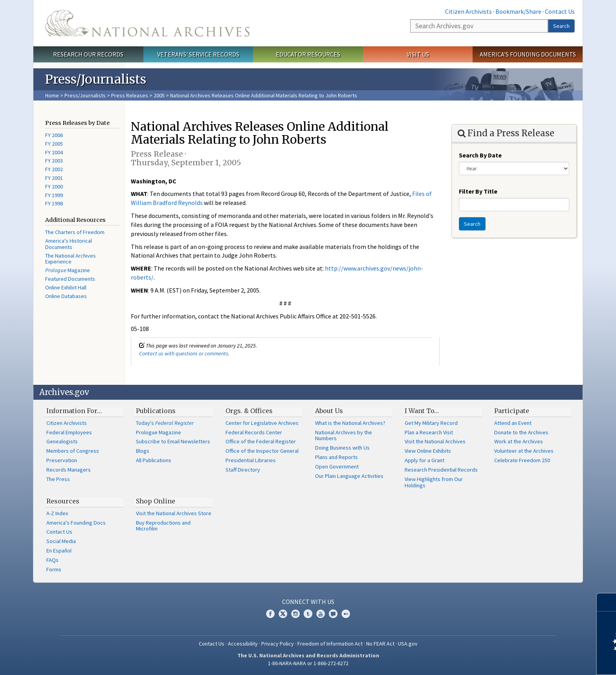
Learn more (546, 661)
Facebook (270, 614)
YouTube (321, 614)
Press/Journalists (85, 95)
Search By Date (480, 155)
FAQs (52, 560)
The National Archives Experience (71, 259)
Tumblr (308, 614)
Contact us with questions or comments (184, 353)
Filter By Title (478, 191)
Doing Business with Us (342, 448)
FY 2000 (54, 187)
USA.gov (408, 644)
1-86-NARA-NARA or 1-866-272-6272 (308, 663)
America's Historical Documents (69, 244)
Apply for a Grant (424, 460)
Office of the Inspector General (262, 451)
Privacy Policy (278, 644)
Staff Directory (243, 470)
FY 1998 (54, 203)
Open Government (337, 466)
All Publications (154, 460)
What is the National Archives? (350, 423)
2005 (159, 95)
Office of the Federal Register (261, 441)
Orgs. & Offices (249, 411)
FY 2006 (54, 135)
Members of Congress (73, 451)
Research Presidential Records (441, 470)
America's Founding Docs (76, 523)
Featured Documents (70, 279)
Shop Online (156, 501)
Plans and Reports (336, 457)
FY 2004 (54, 152)
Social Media (61, 541)
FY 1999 (54, 195)
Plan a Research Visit (429, 432)
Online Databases (66, 296)
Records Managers (69, 470)
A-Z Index (57, 513)
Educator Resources (308, 54)
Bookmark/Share (518, 11)
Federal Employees (69, 432)
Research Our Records (88, 54)
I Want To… (422, 411)
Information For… (74, 411)
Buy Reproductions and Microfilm (163, 526)
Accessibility (243, 644)
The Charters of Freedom (75, 232)
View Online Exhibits (428, 451)
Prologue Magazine (159, 432)
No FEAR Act (380, 644)
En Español (59, 551)
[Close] (607, 602)
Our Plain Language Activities (349, 476)
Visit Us (418, 54)
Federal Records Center (254, 432)
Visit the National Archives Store (174, 513)
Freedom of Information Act (330, 644)
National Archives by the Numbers (344, 435)
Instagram (295, 614)
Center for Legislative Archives (262, 423)
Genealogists (62, 441)
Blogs (143, 451)
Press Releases (130, 95)
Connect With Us (308, 602)
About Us (329, 411)
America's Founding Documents (528, 54)
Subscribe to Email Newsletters (173, 441)
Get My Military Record (431, 423)
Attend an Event (513, 423)
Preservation (62, 460)
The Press (58, 479)
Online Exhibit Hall (66, 287)
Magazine (68, 270)
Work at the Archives (519, 441)
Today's (165, 423)
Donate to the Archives (521, 432)
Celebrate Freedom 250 (522, 460)
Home (52, 95)
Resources (63, 501)
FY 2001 (54, 178)
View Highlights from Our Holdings (434, 482)
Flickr (346, 614)
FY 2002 (54, 169)
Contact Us (560, 11)
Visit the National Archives (435, 441)
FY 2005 (54, 144)
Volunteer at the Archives (524, 451)
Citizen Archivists (468, 11)
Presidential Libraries (251, 460)
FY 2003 (54, 161)
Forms (54, 569)
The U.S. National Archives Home (147, 23)
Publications (156, 411)
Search (561, 26)
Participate (512, 411)
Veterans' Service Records (198, 54)
